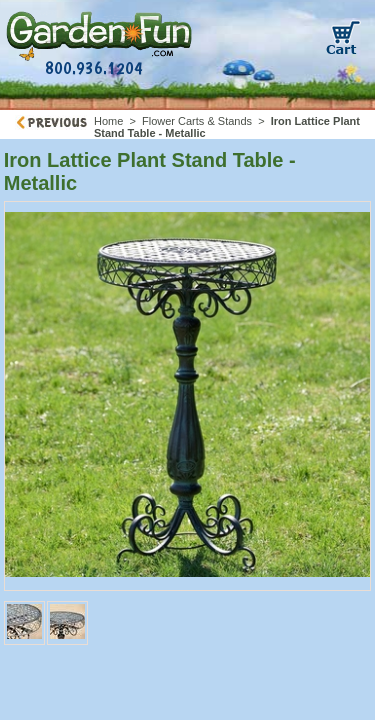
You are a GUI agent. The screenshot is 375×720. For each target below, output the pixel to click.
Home (108, 121)
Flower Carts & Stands (197, 121)
